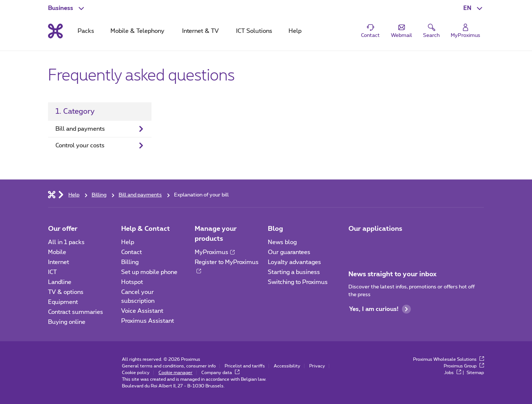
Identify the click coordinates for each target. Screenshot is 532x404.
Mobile (57, 252)
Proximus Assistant (148, 321)
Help (128, 242)
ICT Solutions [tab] (254, 31)
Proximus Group (464, 366)
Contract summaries (76, 312)
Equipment (63, 302)
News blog (282, 242)
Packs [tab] (86, 31)
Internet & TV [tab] (200, 31)
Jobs (453, 373)
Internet (59, 262)
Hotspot (132, 282)
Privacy (317, 366)
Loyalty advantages (294, 262)
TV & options (66, 292)
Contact (132, 252)
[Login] (465, 31)
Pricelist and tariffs (245, 366)
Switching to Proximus (298, 282)
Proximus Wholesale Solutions (449, 359)
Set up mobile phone (149, 272)
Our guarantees (289, 252)
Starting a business (294, 272)
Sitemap (475, 373)
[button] (474, 8)
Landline (60, 282)
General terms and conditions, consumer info (169, 366)
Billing (130, 262)
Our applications (375, 229)
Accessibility (287, 366)
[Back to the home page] (55, 31)
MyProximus (215, 252)
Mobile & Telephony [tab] (137, 31)
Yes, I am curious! (380, 309)
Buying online (67, 322)
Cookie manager (175, 373)
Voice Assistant (142, 311)
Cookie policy (136, 373)
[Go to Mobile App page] (355, 244)
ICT (52, 272)
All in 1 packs (66, 242)
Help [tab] (295, 31)
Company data (220, 373)
